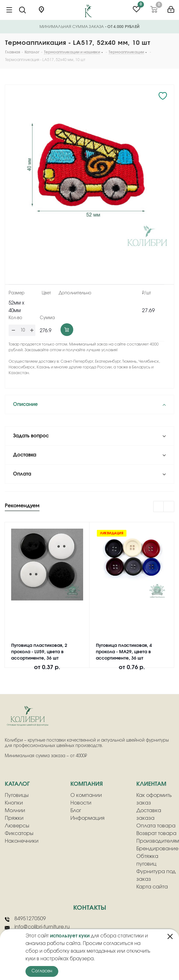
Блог (76, 811)
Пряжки (14, 818)
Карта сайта (152, 887)
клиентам (151, 784)
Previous (159, 507)
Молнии (15, 811)
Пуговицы (17, 795)
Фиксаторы (19, 833)
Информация (87, 818)
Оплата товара (156, 826)
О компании (86, 795)
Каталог (17, 784)
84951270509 (25, 919)
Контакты (90, 908)
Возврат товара (156, 833)
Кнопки (14, 803)
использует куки (70, 936)
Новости (81, 803)
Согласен (42, 971)
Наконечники (22, 841)
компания (87, 784)
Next (169, 507)
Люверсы (17, 826)
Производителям (158, 841)
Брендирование (157, 849)
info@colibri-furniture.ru (37, 927)
